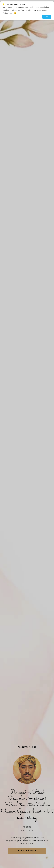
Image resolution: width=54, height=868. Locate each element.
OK (47, 17)
